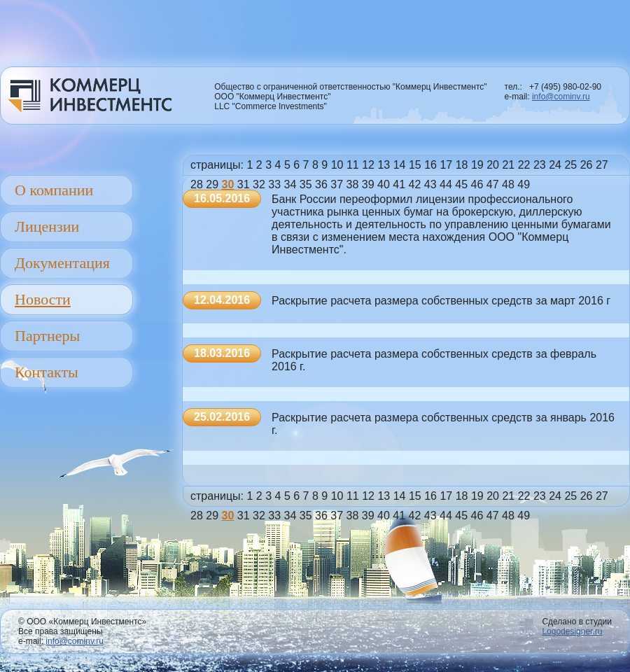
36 (321, 184)
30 (228, 184)
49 (524, 184)
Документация (62, 263)
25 (570, 165)
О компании (54, 190)
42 (415, 184)
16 (430, 165)
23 (540, 165)
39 (368, 184)
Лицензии (47, 226)
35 (306, 184)
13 (384, 165)
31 (244, 184)
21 (508, 165)
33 (274, 184)
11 (353, 165)
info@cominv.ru (561, 97)
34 (290, 184)
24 (555, 165)
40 (384, 184)
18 (462, 165)
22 (524, 165)
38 (353, 184)
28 (197, 184)
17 (446, 165)
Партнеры (47, 336)
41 (399, 184)
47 (493, 184)
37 (337, 184)
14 (400, 165)
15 (415, 165)
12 (368, 165)
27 (602, 165)
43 (430, 184)
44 (446, 184)
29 (212, 184)
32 (259, 184)
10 (337, 165)
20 (493, 165)
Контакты (47, 372)
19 (477, 165)
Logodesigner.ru (572, 631)
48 (508, 184)
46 (477, 184)
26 (587, 165)
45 (461, 184)
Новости (43, 299)
